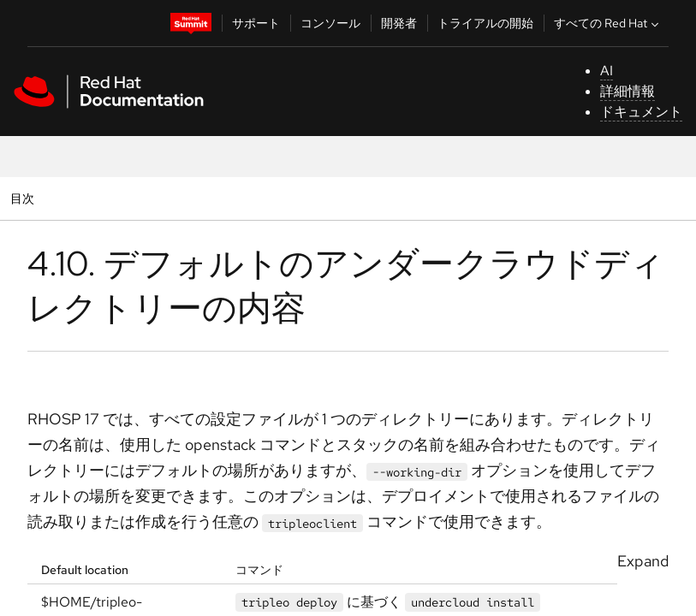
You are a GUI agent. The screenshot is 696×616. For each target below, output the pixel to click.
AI (607, 71)
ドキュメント (641, 112)
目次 (24, 198)
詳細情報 (628, 91)
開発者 (399, 23)
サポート (256, 23)
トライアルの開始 (485, 23)
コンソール (330, 23)
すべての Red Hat (608, 23)
